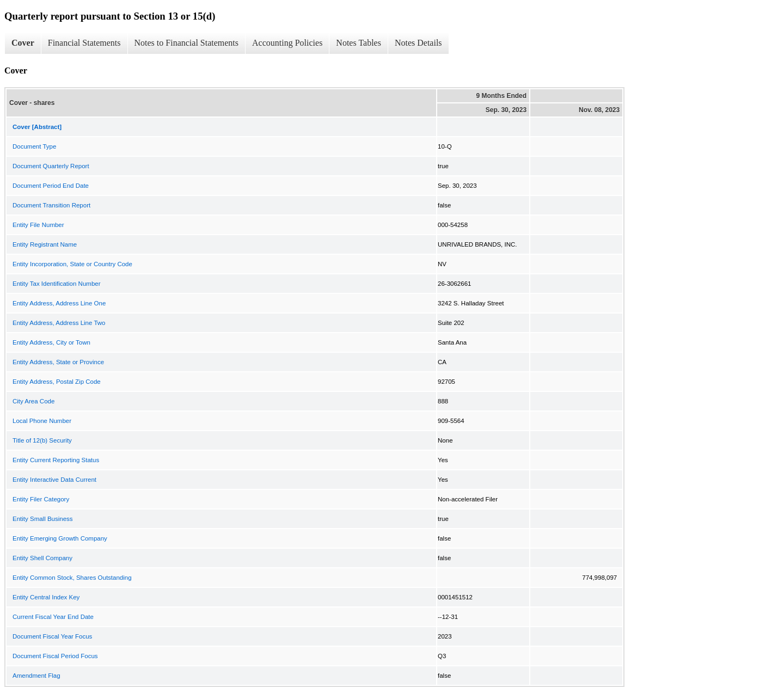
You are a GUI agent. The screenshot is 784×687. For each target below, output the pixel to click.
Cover (23, 43)
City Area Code (33, 401)
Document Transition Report (51, 205)
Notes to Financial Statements (187, 43)
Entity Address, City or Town (51, 342)
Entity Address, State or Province (58, 362)
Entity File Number (38, 225)
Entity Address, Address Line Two (59, 323)
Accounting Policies (287, 43)
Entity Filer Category (41, 499)
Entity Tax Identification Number (57, 284)
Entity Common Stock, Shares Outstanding (72, 578)
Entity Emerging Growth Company (60, 538)
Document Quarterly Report (51, 166)
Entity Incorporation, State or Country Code (72, 264)
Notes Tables (359, 43)
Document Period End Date (51, 186)
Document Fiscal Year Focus (52, 636)
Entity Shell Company (42, 558)
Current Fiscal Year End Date (53, 617)
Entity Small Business (43, 519)
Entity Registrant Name (45, 244)
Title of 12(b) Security (42, 440)
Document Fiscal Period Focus (55, 656)
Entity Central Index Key (46, 597)
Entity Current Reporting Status (56, 460)
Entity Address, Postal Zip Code (57, 382)
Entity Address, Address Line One (59, 303)
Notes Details (418, 43)
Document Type (34, 146)
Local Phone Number (42, 421)
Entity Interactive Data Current (54, 480)
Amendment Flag (36, 676)
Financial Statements (84, 43)
